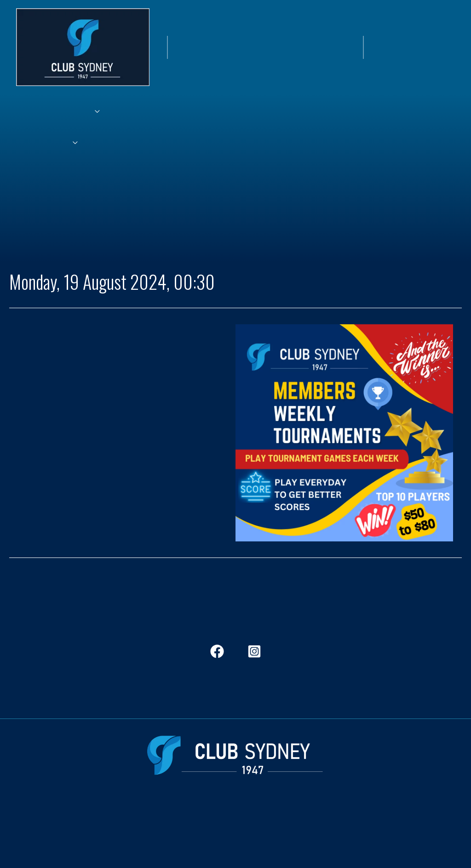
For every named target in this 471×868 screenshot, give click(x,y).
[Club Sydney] (83, 46)
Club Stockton (264, 816)
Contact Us (436, 816)
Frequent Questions (328, 816)
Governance (390, 816)
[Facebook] (217, 651)
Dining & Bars (106, 816)
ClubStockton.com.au (236, 836)
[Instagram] (254, 651)
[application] (90, 112)
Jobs (224, 816)
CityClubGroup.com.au (235, 851)
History (195, 816)
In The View (155, 816)
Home (26, 816)
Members (60, 816)
